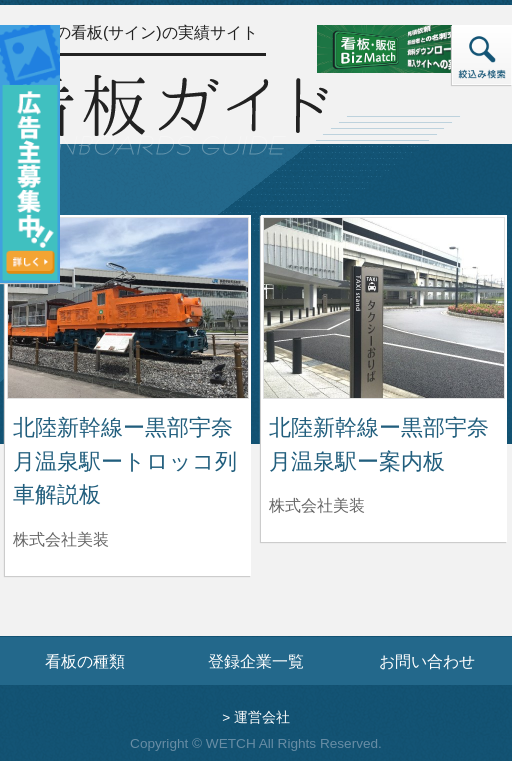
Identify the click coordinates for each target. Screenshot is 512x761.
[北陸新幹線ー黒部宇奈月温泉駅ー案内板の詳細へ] (384, 306)
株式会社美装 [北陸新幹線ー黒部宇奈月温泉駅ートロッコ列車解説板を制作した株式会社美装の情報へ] (61, 539)
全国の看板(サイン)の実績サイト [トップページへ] (140, 32)
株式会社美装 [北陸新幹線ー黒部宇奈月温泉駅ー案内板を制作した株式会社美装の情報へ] (317, 505)
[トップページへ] (170, 112)
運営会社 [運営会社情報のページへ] (262, 717)
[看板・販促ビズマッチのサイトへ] (399, 47)
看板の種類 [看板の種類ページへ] (85, 661)
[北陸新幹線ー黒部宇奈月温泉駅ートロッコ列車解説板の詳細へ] (128, 306)
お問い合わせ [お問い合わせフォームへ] (427, 661)
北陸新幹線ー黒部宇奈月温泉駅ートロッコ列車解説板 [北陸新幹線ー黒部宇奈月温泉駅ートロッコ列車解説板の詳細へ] (125, 461)
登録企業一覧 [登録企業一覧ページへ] (256, 661)
